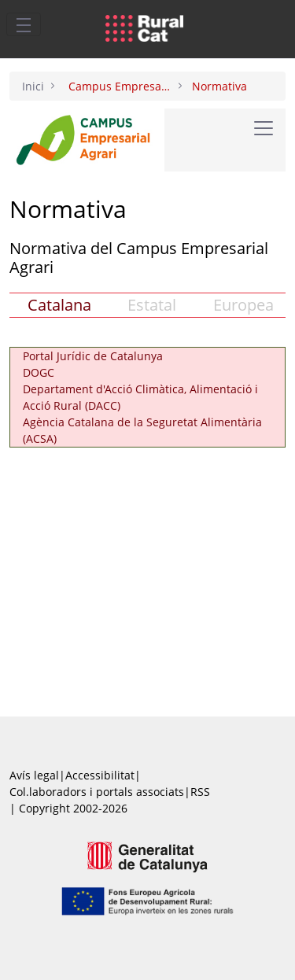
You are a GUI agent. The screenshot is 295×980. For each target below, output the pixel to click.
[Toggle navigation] (24, 24)
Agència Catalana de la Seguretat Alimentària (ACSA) (142, 430)
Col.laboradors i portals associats (97, 792)
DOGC (39, 372)
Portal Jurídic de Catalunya (93, 356)
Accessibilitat (100, 775)
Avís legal (34, 775)
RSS (200, 792)
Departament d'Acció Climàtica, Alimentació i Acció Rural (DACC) (140, 397)
